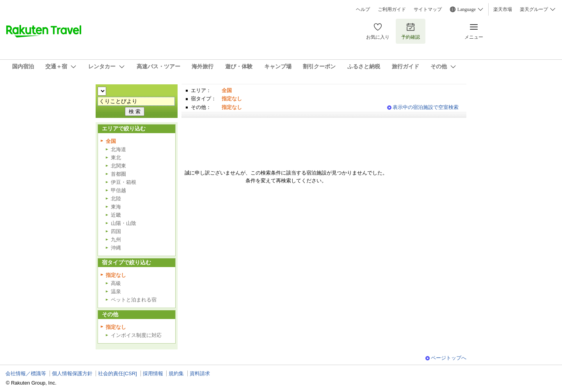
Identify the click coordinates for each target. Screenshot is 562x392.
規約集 (176, 373)
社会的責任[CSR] (117, 373)
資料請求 (200, 373)
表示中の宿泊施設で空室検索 (426, 107)
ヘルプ (363, 9)
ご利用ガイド (392, 9)
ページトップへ (449, 358)
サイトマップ (428, 9)
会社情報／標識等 (26, 373)
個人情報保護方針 (72, 373)
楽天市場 (503, 9)
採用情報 (153, 373)
